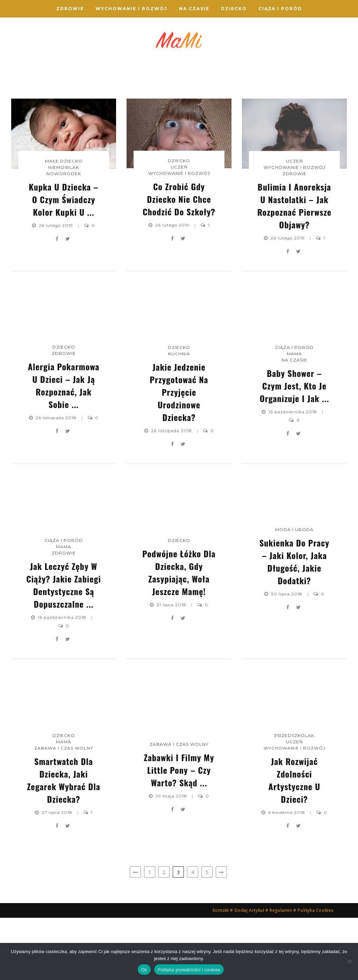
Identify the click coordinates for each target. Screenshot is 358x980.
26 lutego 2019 (57, 288)
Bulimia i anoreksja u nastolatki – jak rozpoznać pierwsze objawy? (221, 103)
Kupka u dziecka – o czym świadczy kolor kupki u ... (53, 108)
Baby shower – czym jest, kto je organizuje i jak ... (295, 448)
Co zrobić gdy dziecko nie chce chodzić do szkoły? (137, 108)
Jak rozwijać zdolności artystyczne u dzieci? (294, 842)
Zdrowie (70, 9)
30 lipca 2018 (287, 656)
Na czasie (194, 9)
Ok (144, 970)
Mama (294, 416)
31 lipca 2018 (172, 667)
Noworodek (53, 87)
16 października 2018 (293, 474)
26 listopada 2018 (57, 480)
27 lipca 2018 (58, 875)
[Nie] (349, 961)
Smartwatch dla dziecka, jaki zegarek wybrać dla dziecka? (64, 842)
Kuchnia (179, 416)
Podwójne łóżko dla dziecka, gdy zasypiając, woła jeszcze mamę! (179, 635)
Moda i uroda (294, 592)
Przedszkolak (294, 798)
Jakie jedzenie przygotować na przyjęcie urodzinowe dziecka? (179, 455)
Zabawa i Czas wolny (64, 810)
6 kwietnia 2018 (287, 875)
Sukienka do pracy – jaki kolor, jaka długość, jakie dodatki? (294, 624)
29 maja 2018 (172, 859)
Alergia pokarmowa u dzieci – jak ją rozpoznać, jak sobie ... (305, 103)
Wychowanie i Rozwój (131, 9)
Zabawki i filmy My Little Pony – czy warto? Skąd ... (179, 832)
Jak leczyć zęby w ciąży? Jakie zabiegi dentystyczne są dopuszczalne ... (64, 648)
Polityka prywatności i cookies (189, 970)
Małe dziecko (64, 223)
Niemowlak (53, 81)
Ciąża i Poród (280, 9)
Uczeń (137, 81)
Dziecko (234, 9)
